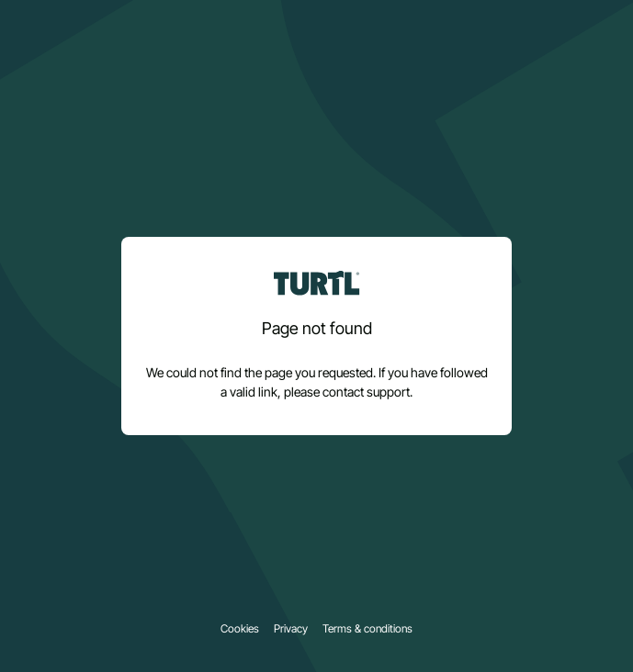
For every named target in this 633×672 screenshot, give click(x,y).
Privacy (291, 629)
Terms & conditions (367, 629)
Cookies (240, 629)
